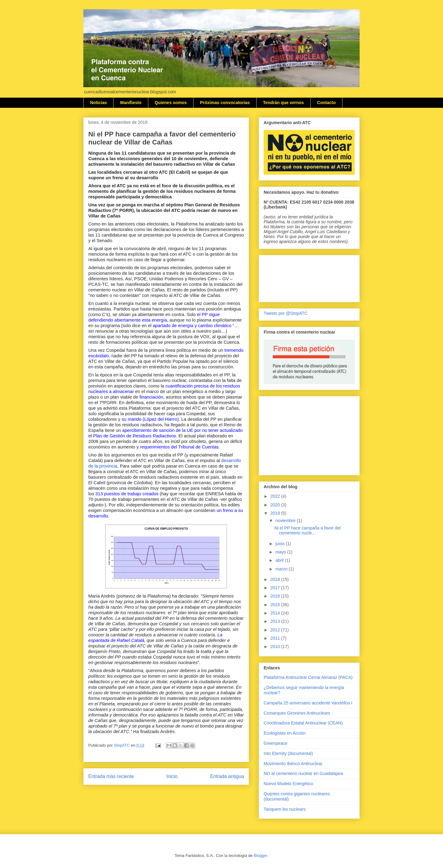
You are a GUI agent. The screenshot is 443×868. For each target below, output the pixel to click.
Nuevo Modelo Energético (288, 784)
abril (280, 560)
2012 (276, 630)
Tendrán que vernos (283, 103)
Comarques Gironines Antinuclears (297, 713)
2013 (276, 621)
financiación (151, 397)
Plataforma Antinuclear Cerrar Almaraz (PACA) (308, 677)
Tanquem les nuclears (285, 809)
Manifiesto (131, 103)
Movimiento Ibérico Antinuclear (293, 764)
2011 (276, 638)
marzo (282, 569)
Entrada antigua (227, 776)
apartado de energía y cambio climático (192, 326)
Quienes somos (171, 103)
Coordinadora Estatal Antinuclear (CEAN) (303, 723)
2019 (276, 513)
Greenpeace (275, 743)
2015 (276, 605)
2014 (276, 613)
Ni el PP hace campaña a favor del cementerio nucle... (307, 531)
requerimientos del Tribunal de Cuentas (179, 447)
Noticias (98, 103)
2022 (276, 496)
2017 (276, 588)
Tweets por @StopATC (285, 313)
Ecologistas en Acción (285, 733)
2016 (276, 596)
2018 (276, 579)
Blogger (261, 856)
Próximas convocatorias (225, 103)
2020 (276, 505)
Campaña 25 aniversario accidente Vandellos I (308, 703)
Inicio (172, 776)
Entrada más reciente (111, 776)
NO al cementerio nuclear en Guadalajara (303, 773)
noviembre (286, 521)
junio (280, 544)
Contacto (327, 103)
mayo (281, 552)
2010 (276, 647)
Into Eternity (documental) (288, 753)
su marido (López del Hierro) (150, 419)
